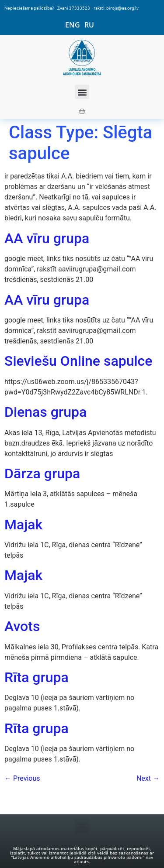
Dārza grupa (42, 473)
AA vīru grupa (47, 238)
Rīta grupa (37, 677)
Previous (22, 778)
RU (89, 25)
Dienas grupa (45, 412)
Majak (23, 525)
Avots (22, 626)
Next (148, 778)
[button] (82, 92)
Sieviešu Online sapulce (78, 361)
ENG (73, 25)
